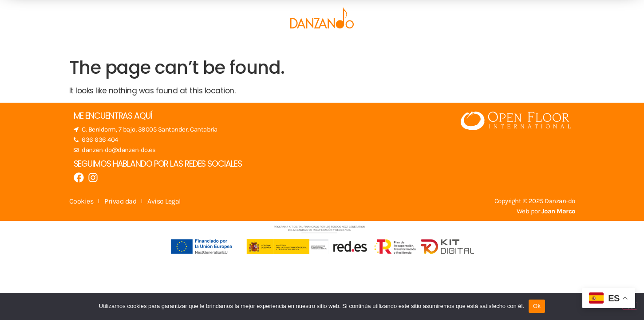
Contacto (449, 44)
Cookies (81, 201)
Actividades (305, 44)
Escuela (194, 44)
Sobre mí (396, 44)
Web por (546, 211)
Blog (354, 44)
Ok (537, 306)
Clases (249, 44)
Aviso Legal (164, 201)
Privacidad (120, 201)
